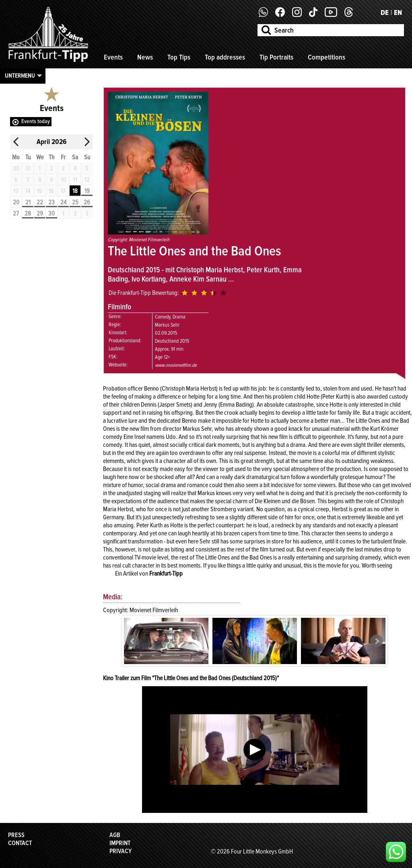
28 (28, 214)
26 (87, 202)
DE (385, 12)
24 (63, 202)
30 (51, 214)
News (145, 57)
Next (377, 641)
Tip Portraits (276, 57)
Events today (36, 121)
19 (87, 191)
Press (16, 835)
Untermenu (20, 76)
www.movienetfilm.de (176, 365)
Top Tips (179, 57)
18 (75, 191)
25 (75, 202)
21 (28, 202)
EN (398, 12)
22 (40, 202)
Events (113, 57)
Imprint (120, 843)
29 (40, 214)
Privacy (121, 851)
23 (51, 202)
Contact (20, 843)
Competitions (327, 57)
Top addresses (225, 57)
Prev (133, 641)
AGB (115, 835)
